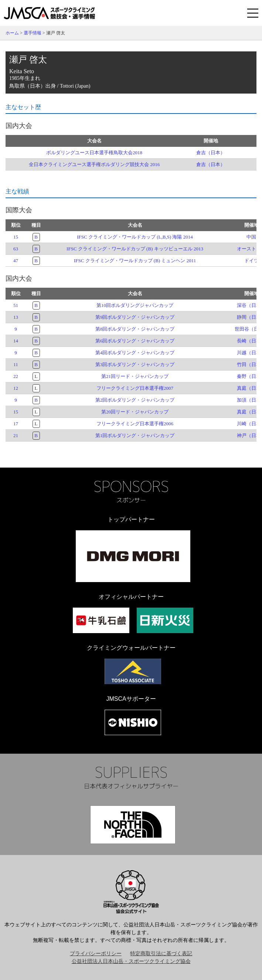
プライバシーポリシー (96, 954)
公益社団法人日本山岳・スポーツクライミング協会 (131, 961)
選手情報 (33, 33)
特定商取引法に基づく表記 (161, 954)
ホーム (12, 33)
